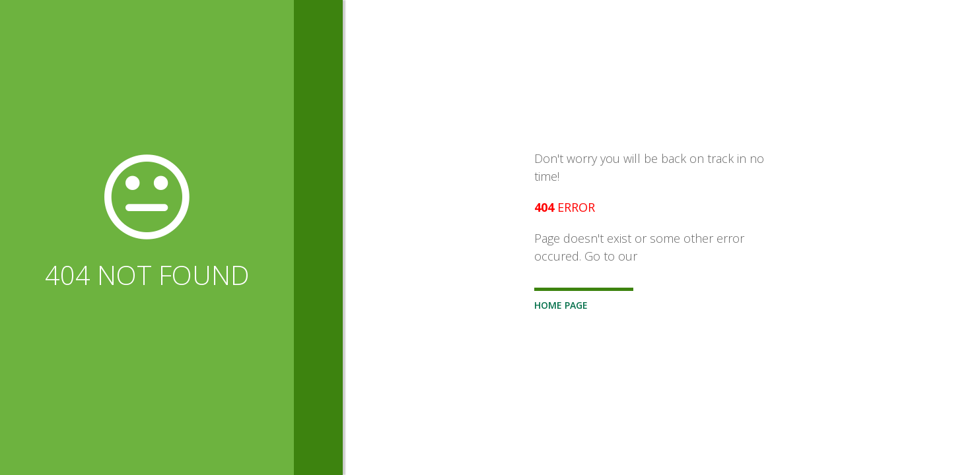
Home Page (561, 305)
